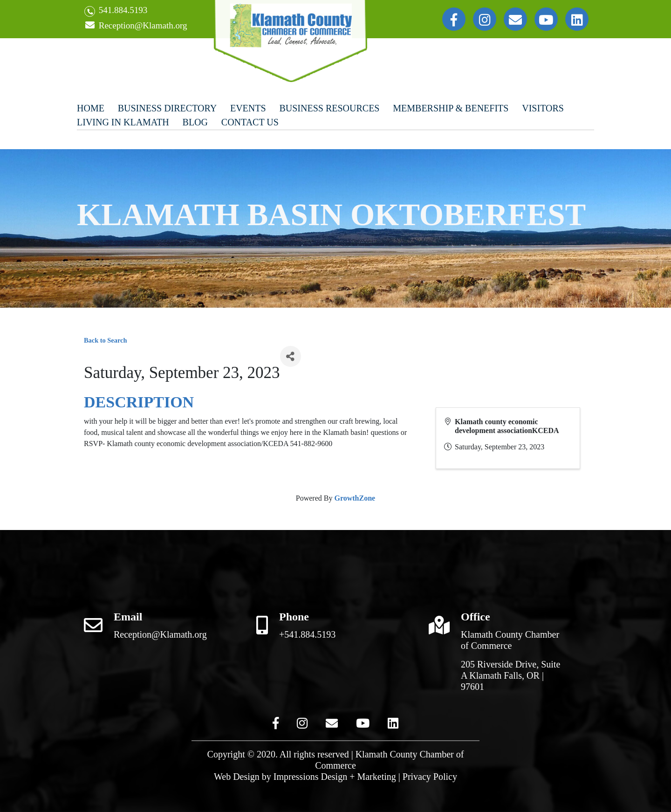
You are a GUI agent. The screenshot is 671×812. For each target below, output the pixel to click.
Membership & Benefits (451, 108)
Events (248, 108)
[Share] (291, 356)
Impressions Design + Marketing (335, 777)
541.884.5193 (116, 11)
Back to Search (105, 340)
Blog (195, 122)
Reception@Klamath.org (136, 26)
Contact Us (250, 122)
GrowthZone (355, 498)
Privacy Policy (430, 777)
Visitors (543, 108)
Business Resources (329, 108)
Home (91, 108)
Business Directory (167, 108)
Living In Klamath (123, 122)
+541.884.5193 (307, 634)
